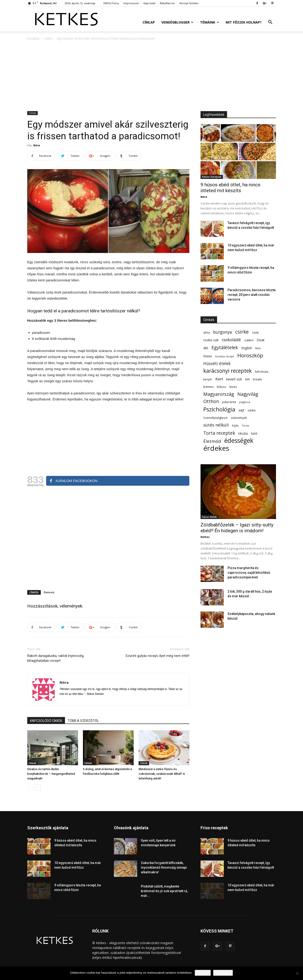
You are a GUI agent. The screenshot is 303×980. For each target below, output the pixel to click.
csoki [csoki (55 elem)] (255, 333)
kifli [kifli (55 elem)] (247, 379)
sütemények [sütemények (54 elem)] (239, 418)
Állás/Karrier (167, 3)
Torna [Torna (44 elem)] (245, 426)
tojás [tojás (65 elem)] (235, 425)
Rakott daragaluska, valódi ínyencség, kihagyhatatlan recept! (56, 658)
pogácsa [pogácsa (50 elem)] (245, 402)
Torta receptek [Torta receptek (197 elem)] (219, 433)
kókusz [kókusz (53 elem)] (221, 387)
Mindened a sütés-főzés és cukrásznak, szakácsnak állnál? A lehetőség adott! (162, 774)
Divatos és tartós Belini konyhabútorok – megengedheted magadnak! (51, 774)
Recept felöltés (189, 3)
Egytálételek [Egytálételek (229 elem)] (225, 347)
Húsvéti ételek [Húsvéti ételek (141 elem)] (217, 364)
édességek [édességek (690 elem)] (239, 441)
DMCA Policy (111, 3)
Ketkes (205, 537)
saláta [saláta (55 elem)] (252, 410)
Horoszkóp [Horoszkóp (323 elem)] (250, 355)
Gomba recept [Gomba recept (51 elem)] (225, 356)
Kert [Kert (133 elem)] (219, 379)
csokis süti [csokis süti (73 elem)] (211, 340)
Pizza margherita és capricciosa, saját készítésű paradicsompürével (249, 573)
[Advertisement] (152, 76)
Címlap (149, 22)
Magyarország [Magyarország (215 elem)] (219, 394)
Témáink (209, 22)
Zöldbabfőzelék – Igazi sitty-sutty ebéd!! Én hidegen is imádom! (237, 528)
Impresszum (131, 3)
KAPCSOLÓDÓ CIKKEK (46, 721)
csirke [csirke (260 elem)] (242, 332)
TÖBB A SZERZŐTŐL (83, 721)
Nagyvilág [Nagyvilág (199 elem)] (248, 394)
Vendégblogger (177, 22)
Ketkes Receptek (212, 177)
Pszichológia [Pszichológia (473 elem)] (219, 409)
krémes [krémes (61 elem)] (208, 387)
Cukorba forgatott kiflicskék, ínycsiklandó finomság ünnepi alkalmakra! (164, 867)
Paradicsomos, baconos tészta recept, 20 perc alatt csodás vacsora (252, 295)
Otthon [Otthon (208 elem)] (211, 401)
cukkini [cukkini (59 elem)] (249, 340)
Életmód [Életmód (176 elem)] (212, 441)
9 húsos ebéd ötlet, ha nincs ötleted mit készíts (230, 188)
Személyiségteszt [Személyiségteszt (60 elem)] (215, 418)
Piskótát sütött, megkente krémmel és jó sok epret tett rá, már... (164, 891)
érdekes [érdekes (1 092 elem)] (216, 448)
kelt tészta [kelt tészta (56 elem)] (262, 372)
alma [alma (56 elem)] (207, 333)
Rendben (203, 973)
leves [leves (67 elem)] (233, 387)
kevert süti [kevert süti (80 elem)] (234, 379)
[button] (270, 23)
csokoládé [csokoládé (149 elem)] (231, 340)
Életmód (49, 592)
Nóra (37, 145)
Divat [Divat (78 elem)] (261, 340)
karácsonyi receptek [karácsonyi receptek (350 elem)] (228, 371)
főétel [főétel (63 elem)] (208, 356)
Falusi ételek (209, 517)
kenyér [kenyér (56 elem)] (208, 379)
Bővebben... (223, 973)
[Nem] (297, 973)
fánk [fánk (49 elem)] (258, 348)
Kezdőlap (33, 39)
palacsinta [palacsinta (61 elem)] (229, 402)
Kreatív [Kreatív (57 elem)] (257, 379)
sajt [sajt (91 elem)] (241, 410)
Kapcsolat (149, 3)
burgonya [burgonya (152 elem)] (223, 332)
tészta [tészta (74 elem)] (243, 433)
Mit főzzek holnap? (244, 22)
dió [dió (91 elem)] (206, 348)
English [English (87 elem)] (247, 348)
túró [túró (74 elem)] (254, 433)
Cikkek (48, 39)
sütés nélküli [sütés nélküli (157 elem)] (216, 425)
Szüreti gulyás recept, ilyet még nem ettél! (157, 656)
